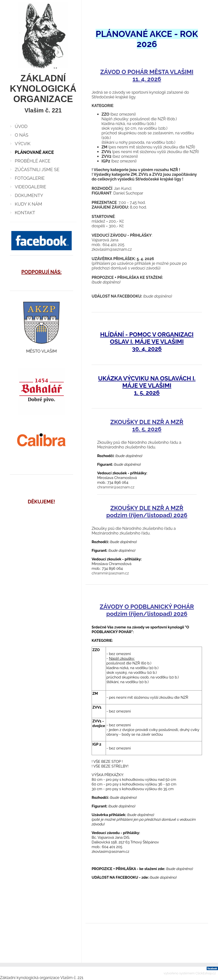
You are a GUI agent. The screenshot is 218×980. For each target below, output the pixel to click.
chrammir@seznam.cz (116, 487)
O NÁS (22, 135)
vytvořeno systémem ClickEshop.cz (190, 973)
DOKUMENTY (29, 195)
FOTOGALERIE (30, 178)
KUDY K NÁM (28, 204)
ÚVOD (21, 126)
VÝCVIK (23, 144)
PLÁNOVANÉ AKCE (34, 152)
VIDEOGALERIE (30, 187)
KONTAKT (25, 213)
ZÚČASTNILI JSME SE (37, 169)
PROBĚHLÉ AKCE (33, 161)
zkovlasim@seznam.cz (112, 249)
